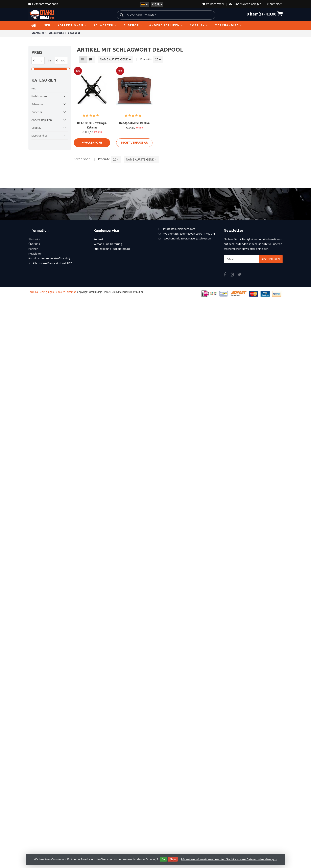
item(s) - (265, 14)
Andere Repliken (166, 25)
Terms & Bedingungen (41, 292)
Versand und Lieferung (108, 244)
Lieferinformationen (43, 4)
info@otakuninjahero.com (179, 229)
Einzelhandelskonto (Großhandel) (49, 258)
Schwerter (105, 25)
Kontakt (98, 239)
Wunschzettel (213, 4)
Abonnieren (271, 259)
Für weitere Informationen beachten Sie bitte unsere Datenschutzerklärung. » (229, 859)
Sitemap (72, 292)
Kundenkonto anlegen (247, 4)
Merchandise (228, 25)
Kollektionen (72, 25)
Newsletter (35, 254)
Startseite (34, 239)
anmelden (276, 4)
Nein (173, 859)
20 (158, 59)
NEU (47, 25)
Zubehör (133, 25)
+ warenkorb (92, 143)
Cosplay (199, 25)
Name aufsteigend (115, 59)
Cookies (61, 292)
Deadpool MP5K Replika (134, 123)
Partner (33, 249)
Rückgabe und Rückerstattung (112, 249)
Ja (163, 859)
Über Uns (34, 244)
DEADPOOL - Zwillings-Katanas (92, 125)
